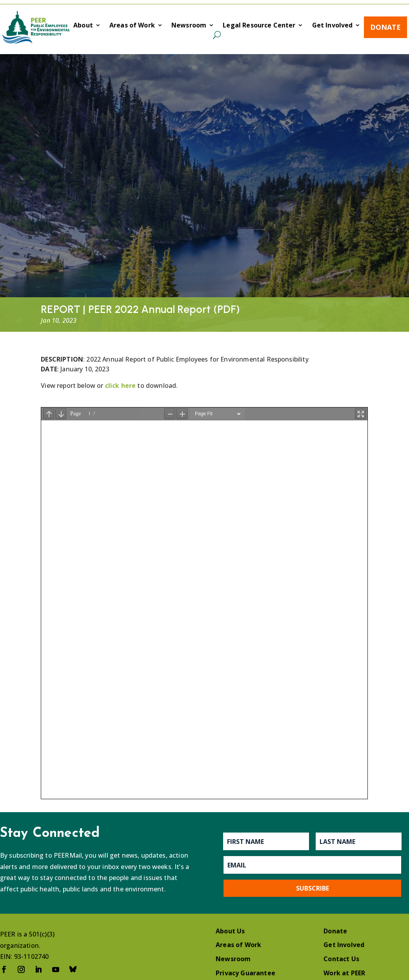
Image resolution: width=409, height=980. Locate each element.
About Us (230, 931)
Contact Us (341, 959)
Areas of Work (132, 26)
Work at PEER (344, 973)
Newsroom (189, 26)
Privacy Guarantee (245, 973)
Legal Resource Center (259, 26)
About (83, 26)
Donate (385, 27)
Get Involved (333, 26)
